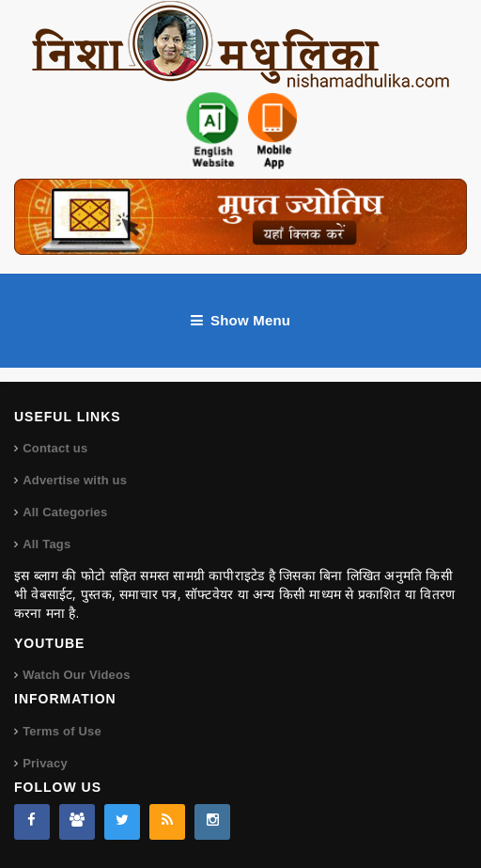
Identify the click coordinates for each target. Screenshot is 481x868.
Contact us (55, 448)
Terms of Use (62, 731)
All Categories (65, 512)
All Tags (47, 544)
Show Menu (240, 321)
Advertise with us (75, 480)
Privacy (45, 763)
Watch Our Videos (76, 675)
